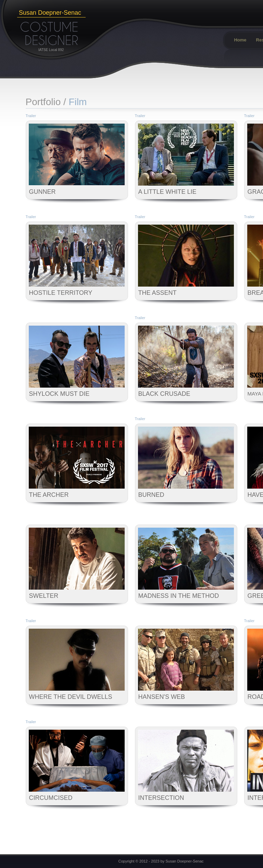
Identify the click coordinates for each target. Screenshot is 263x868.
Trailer (31, 116)
